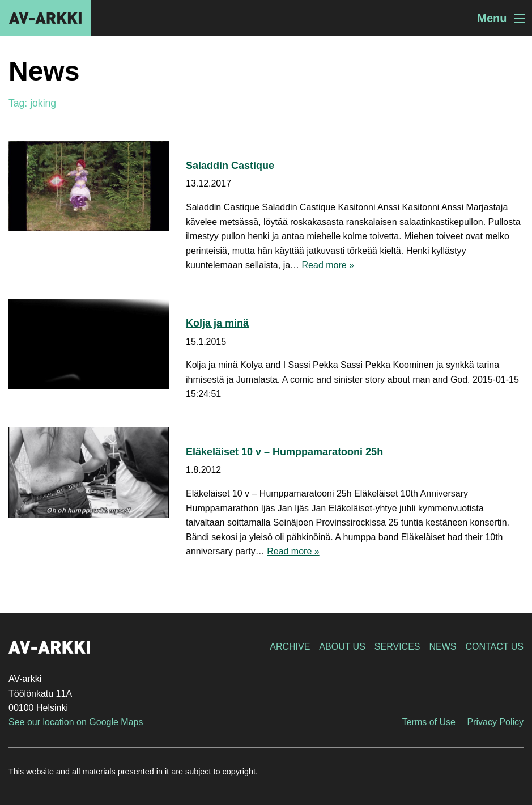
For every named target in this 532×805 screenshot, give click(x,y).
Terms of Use (429, 722)
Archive (290, 647)
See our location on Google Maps (76, 722)
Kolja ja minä (217, 323)
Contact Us (494, 647)
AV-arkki (45, 18)
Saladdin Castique (230, 166)
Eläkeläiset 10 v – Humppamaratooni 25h (284, 452)
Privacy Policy (495, 722)
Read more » (328, 265)
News (442, 647)
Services (397, 647)
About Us (342, 647)
